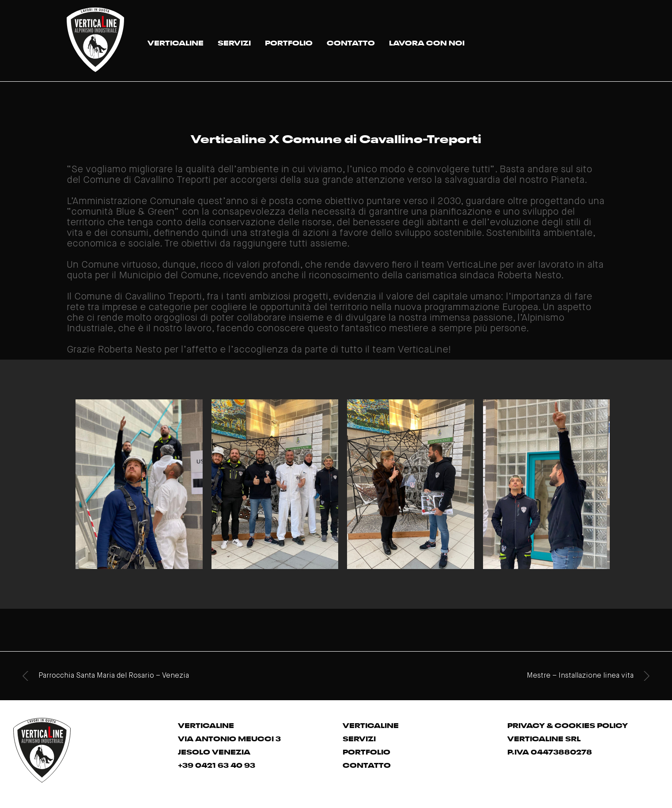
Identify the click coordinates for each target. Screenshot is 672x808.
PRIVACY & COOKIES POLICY (568, 725)
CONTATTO (351, 42)
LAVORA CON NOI (427, 42)
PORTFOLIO (289, 42)
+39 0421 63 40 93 (217, 764)
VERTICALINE (176, 42)
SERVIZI (234, 42)
